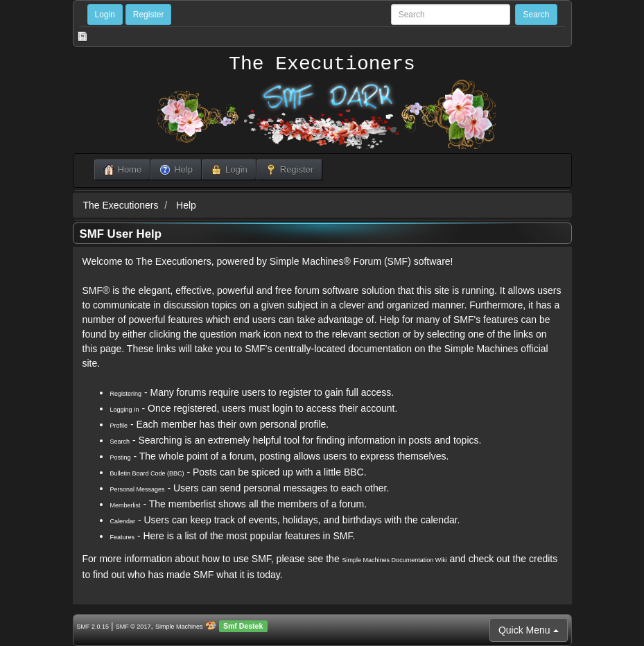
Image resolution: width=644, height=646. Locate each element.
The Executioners (322, 64)
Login (105, 15)
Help (186, 205)
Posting (121, 457)
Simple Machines (179, 627)
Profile (119, 426)
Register (149, 15)
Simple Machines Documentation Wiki (395, 560)
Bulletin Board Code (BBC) (147, 473)
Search (120, 442)
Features (123, 537)
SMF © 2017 (133, 627)
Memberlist (125, 505)
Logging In (125, 410)
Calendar (123, 521)
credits (543, 559)
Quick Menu (529, 630)
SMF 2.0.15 (93, 627)
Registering (126, 394)
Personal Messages (138, 489)
